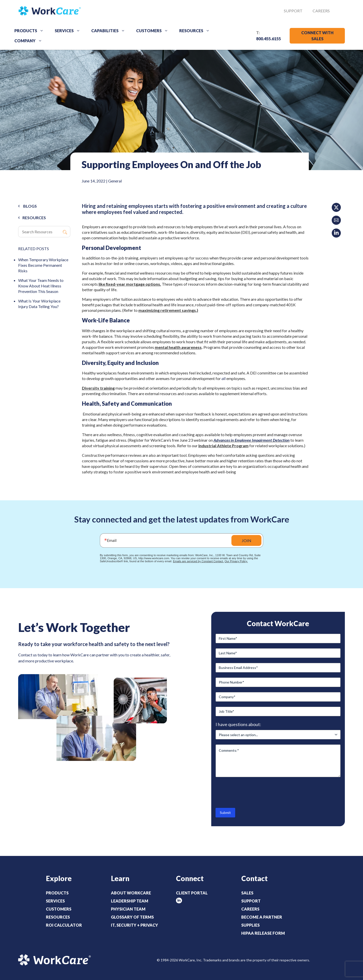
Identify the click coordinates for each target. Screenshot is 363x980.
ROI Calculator (64, 925)
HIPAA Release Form (263, 933)
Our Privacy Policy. (236, 561)
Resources (196, 31)
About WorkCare (131, 893)
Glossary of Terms (132, 917)
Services (69, 31)
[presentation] (254, 792)
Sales (247, 893)
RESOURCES (34, 218)
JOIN (247, 540)
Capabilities (110, 31)
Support (293, 11)
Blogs (30, 206)
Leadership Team (130, 901)
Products (31, 31)
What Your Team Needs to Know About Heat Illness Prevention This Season (41, 286)
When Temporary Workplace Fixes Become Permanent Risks (43, 265)
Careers (321, 11)
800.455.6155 (268, 39)
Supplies (250, 925)
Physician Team (128, 909)
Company (30, 41)
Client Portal (192, 893)
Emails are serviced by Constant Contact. (198, 561)
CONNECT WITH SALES (317, 36)
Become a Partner (262, 917)
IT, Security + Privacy (134, 925)
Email (112, 540)
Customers (154, 31)
